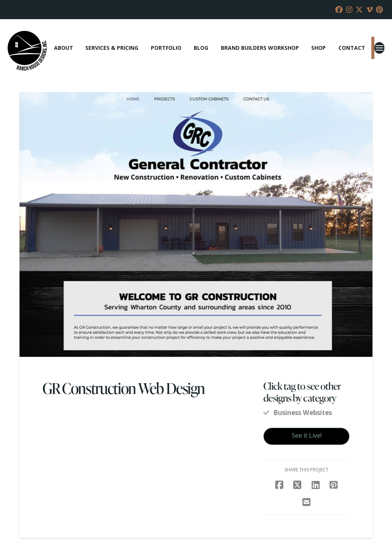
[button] (379, 48)
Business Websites (303, 413)
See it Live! (307, 435)
